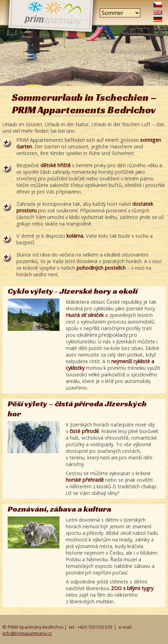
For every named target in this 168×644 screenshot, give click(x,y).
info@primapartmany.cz (27, 633)
